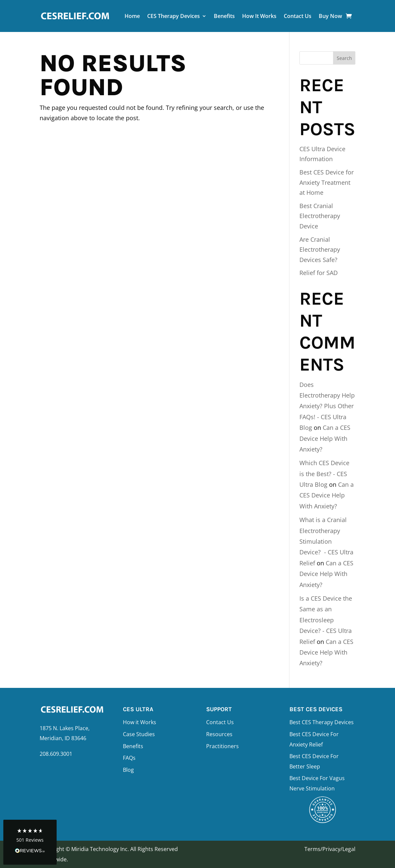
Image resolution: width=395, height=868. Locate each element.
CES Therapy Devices (174, 16)
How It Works (259, 16)
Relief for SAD (319, 273)
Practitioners (222, 746)
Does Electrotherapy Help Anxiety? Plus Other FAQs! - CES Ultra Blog (327, 406)
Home (132, 16)
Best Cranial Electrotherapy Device (320, 216)
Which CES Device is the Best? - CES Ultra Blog (324, 474)
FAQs (129, 758)
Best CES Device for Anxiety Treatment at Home (327, 182)
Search (344, 58)
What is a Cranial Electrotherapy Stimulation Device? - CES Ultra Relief (326, 541)
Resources (219, 734)
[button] (30, 842)
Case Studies (139, 734)
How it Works (140, 722)
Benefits (224, 16)
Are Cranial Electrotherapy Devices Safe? (320, 250)
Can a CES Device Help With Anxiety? (325, 438)
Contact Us (298, 16)
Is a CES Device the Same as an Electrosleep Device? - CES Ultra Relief (326, 620)
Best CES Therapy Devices (322, 722)
